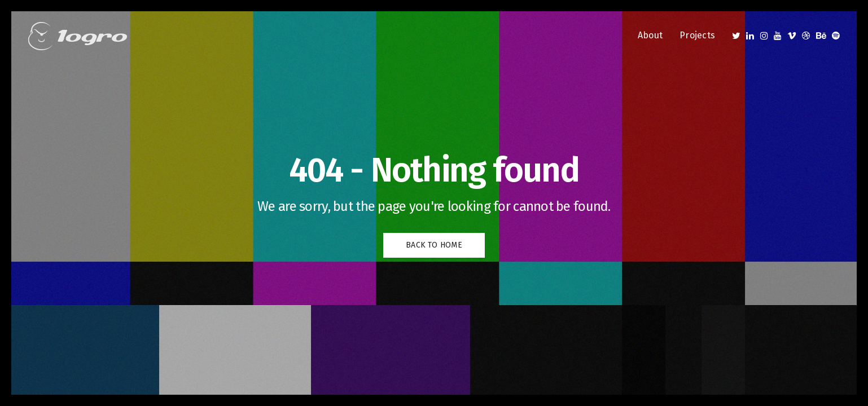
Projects (697, 35)
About (650, 35)
